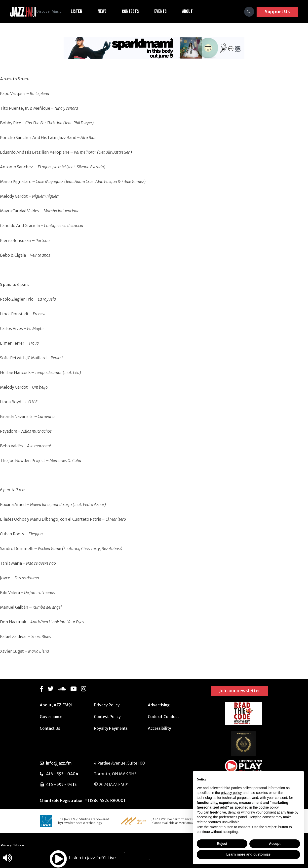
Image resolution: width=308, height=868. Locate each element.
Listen (84, 11)
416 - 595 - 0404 (62, 774)
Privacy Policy (107, 705)
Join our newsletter (240, 691)
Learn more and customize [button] (248, 854)
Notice (19, 845)
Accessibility (159, 728)
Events (168, 11)
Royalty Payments (111, 728)
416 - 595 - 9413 (61, 784)
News (110, 11)
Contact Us (50, 728)
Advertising (159, 705)
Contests (138, 11)
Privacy (6, 845)
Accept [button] (275, 844)
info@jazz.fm (59, 763)
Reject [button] (222, 844)
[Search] (249, 12)
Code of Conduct (163, 717)
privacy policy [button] (231, 793)
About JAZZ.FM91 (56, 705)
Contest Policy (107, 717)
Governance (51, 717)
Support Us (277, 12)
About (195, 11)
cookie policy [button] (269, 807)
